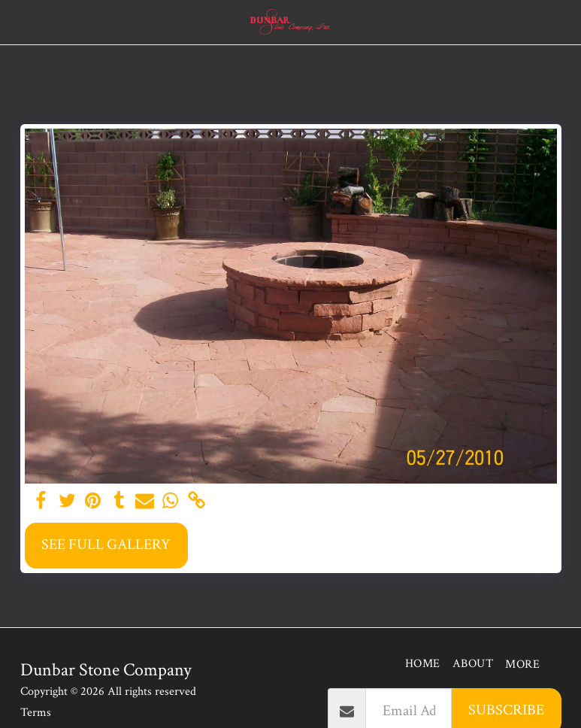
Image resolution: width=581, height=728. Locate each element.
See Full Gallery (106, 544)
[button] (17, 22)
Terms (36, 713)
